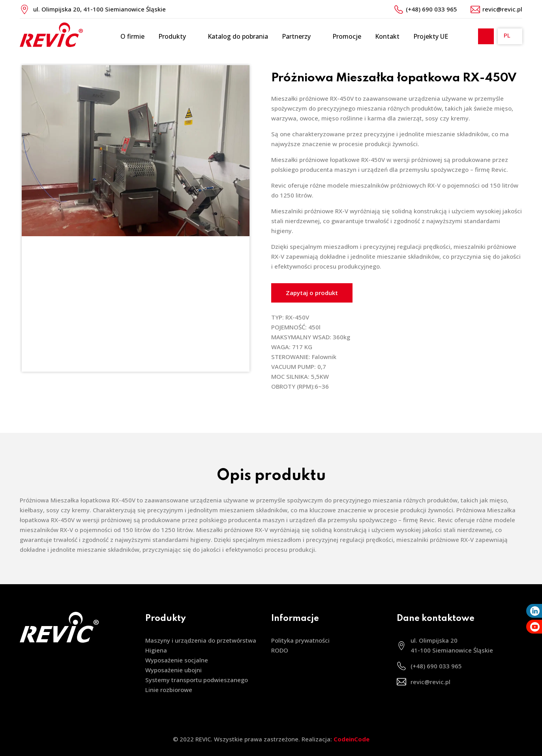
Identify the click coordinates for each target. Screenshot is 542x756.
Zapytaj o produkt (312, 293)
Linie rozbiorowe (169, 690)
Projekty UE (431, 36)
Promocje (347, 36)
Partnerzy (300, 37)
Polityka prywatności (300, 640)
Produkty (176, 37)
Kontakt (387, 36)
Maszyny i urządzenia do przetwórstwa (201, 640)
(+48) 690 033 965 (431, 9)
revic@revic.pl (502, 9)
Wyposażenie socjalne (177, 660)
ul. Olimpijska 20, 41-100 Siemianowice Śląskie (99, 9)
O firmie (132, 36)
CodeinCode (352, 739)
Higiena (156, 650)
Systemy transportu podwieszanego (197, 680)
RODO (280, 650)
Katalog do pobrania (238, 36)
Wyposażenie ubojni (173, 670)
